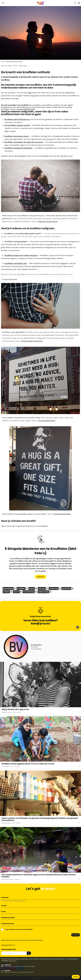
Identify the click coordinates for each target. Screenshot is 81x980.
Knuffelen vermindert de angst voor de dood (24, 142)
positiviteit (66, 589)
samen (16, 592)
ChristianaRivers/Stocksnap (32, 341)
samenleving (29, 592)
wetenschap (43, 592)
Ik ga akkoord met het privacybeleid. (19, 929)
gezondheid (8, 589)
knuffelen (21, 589)
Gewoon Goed (6, 66)
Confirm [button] (76, 977)
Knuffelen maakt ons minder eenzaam (21, 255)
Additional (8, 965)
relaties (6, 592)
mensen (42, 589)
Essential (7, 970)
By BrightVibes (36, 645)
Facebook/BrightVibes (26, 109)
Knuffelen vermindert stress (17, 136)
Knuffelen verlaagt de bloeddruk (18, 148)
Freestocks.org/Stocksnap (48, 221)
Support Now (40, 577)
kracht (32, 589)
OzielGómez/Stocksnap (14, 62)
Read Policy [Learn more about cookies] (13, 961)
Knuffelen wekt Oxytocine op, (17, 119)
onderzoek (54, 589)
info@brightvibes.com (8, 945)
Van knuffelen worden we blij (17, 125)
